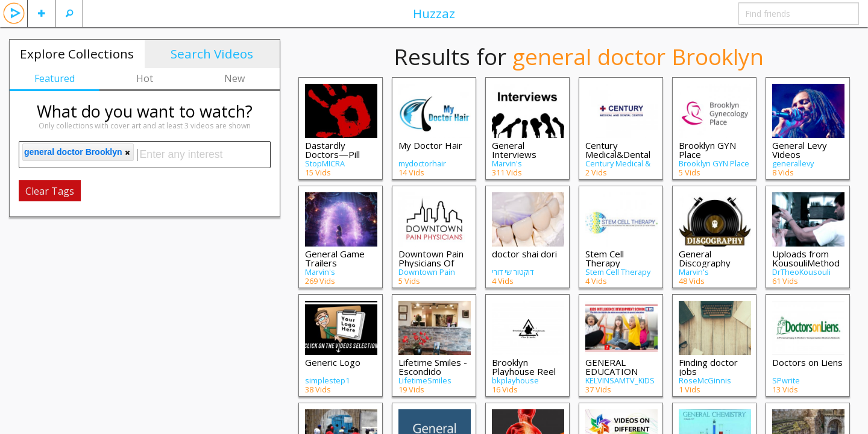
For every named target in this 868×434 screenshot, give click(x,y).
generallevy (793, 163)
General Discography (705, 258)
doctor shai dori (524, 254)
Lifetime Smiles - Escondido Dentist (433, 371)
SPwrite (786, 380)
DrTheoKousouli (801, 272)
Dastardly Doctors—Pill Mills (332, 154)
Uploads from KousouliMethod (806, 258)
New (234, 78)
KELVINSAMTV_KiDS (620, 380)
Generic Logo (333, 362)
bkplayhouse (515, 380)
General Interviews (514, 150)
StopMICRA (325, 163)
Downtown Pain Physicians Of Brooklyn (431, 263)
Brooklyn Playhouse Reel (524, 367)
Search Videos (212, 54)
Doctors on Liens (807, 362)
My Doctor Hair (430, 145)
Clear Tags (50, 191)
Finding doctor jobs (708, 367)
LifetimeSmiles (425, 380)
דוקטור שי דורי (513, 272)
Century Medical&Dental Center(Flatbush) (620, 154)
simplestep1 (327, 380)
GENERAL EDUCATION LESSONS (612, 371)
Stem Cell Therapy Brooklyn (605, 263)
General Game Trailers (335, 258)
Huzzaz (434, 13)
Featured (55, 78)
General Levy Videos (800, 150)
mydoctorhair (422, 163)
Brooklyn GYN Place (707, 150)
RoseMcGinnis (705, 380)
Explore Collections (77, 54)
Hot (145, 78)
